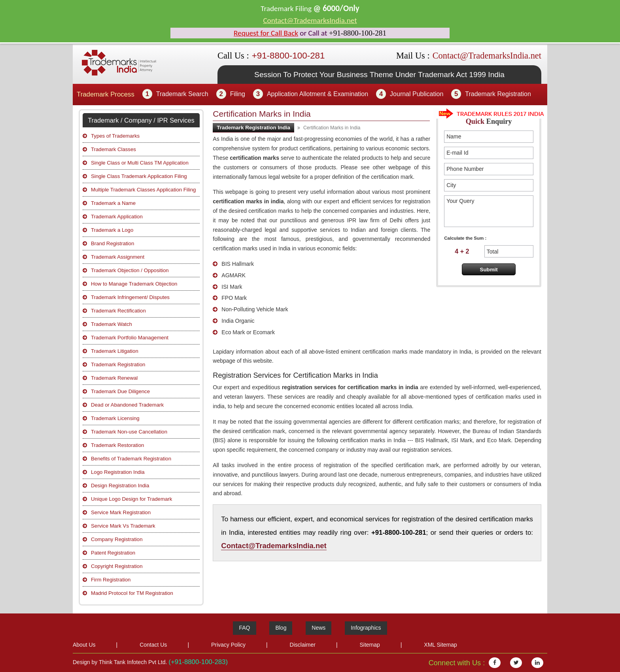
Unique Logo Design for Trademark (131, 499)
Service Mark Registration (121, 512)
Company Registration (117, 539)
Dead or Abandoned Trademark (127, 405)
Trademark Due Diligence (120, 391)
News (319, 628)
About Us (84, 645)
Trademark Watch (112, 324)
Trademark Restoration (117, 445)
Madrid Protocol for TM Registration (132, 593)
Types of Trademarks (115, 136)
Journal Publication (417, 94)
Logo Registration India (118, 472)
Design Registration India (120, 486)
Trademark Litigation (115, 351)
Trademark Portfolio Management (130, 338)
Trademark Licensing (115, 418)
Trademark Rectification (118, 311)
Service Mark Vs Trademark (123, 526)
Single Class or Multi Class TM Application (140, 163)
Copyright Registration (117, 566)
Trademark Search (182, 94)
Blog (281, 628)
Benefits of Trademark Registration (131, 459)
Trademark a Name (113, 203)
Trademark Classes (113, 149)
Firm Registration (111, 580)
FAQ (244, 628)
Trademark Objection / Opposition (130, 270)
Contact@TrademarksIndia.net (310, 20)
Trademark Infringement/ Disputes (130, 297)
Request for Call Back (266, 33)
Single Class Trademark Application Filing (139, 176)
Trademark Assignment (118, 257)
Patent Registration (113, 553)
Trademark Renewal (114, 378)
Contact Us (153, 645)
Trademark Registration (498, 94)
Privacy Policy (228, 645)
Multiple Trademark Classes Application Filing (143, 190)
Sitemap (370, 645)
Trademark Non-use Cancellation (129, 432)
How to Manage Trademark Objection (134, 284)
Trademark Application (117, 217)
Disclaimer (303, 645)
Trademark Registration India (253, 128)
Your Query (489, 211)
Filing (238, 94)
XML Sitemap (440, 645)
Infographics (366, 628)
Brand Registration (112, 243)
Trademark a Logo (112, 230)
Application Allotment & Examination (318, 94)
